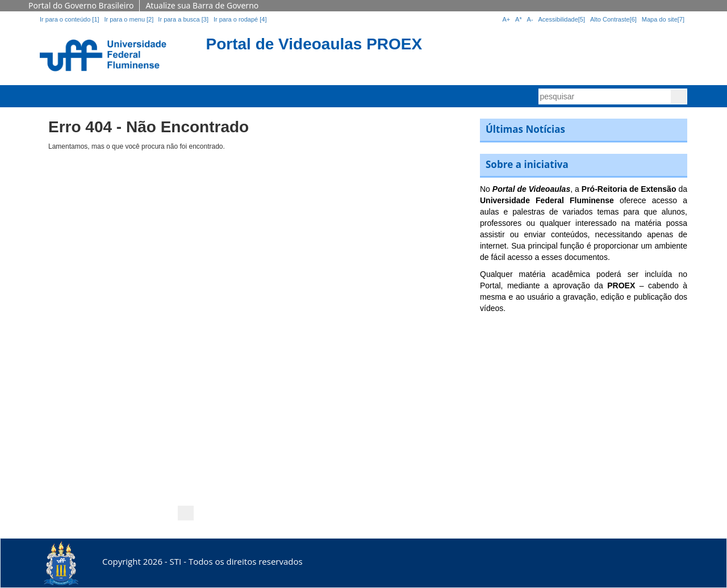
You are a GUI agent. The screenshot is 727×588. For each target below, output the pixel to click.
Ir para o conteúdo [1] (70, 19)
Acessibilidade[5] (562, 19)
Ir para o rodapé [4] (240, 19)
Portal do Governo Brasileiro (81, 5)
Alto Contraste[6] (613, 19)
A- (530, 19)
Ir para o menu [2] (129, 19)
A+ (506, 19)
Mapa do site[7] (663, 19)
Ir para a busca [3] (183, 19)
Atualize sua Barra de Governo (202, 5)
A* (519, 19)
